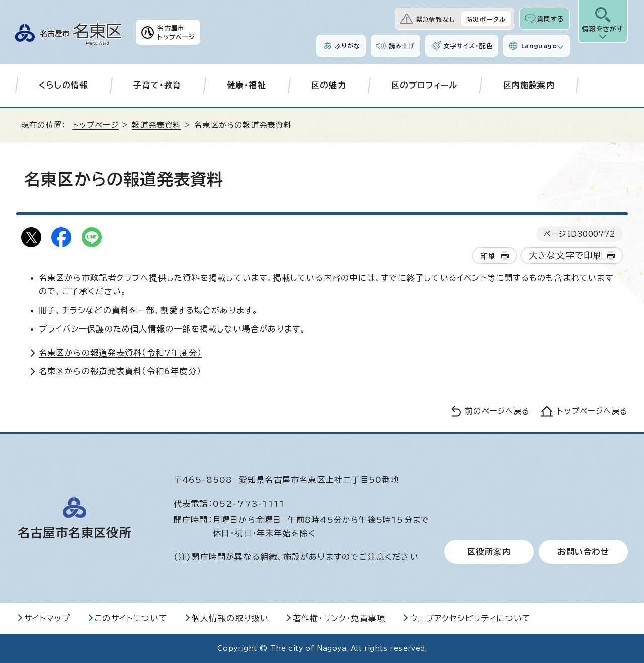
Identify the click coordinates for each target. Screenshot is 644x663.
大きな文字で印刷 (566, 255)
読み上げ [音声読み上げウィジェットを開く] (402, 46)
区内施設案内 (529, 85)
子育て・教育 (157, 85)
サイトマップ (47, 618)
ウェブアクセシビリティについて (470, 618)
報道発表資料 (156, 125)
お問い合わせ (583, 552)
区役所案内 (489, 552)
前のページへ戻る (497, 411)
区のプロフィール (425, 85)
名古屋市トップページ (176, 32)
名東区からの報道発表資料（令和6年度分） (120, 371)
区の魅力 (329, 85)
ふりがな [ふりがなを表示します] (347, 46)
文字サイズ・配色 (468, 46)
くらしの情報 (63, 85)
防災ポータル (486, 19)
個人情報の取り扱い (230, 618)
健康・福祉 (247, 85)
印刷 (488, 256)
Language (539, 46)
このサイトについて (131, 618)
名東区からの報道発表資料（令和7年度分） (120, 353)
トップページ (96, 125)
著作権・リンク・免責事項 (339, 618)
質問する (551, 19)
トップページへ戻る (593, 411)
